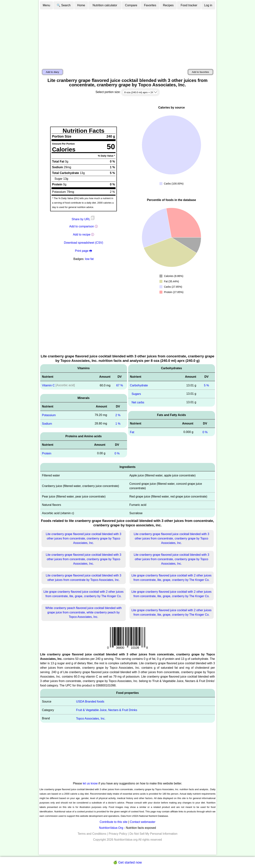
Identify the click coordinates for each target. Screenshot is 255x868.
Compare (131, 5)
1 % (118, 424)
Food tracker (189, 5)
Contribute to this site (114, 822)
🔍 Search (64, 5)
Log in (208, 5)
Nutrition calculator (105, 5)
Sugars (136, 394)
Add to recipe (82, 235)
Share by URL (84, 219)
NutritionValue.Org (111, 828)
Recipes (168, 5)
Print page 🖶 (84, 251)
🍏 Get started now (127, 862)
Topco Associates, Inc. (91, 719)
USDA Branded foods (90, 702)
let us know (90, 783)
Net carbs (138, 402)
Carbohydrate (139, 385)
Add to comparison (82, 226)
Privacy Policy (118, 834)
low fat (89, 259)
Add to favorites (200, 72)
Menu (46, 5)
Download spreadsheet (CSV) (84, 243)
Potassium (49, 415)
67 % (120, 385)
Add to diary (52, 72)
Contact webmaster (143, 822)
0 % (117, 453)
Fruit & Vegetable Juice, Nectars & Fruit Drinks (107, 710)
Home (81, 5)
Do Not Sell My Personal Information (153, 834)
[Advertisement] (128, 38)
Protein (47, 453)
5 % (206, 385)
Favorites (150, 5)
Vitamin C (48, 385)
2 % (118, 415)
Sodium (47, 424)
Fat (132, 432)
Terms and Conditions (92, 834)
